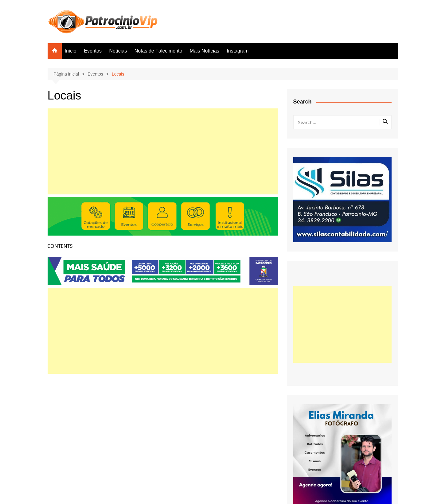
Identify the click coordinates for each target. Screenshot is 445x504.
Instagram (238, 51)
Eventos (93, 51)
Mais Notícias (205, 51)
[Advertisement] (163, 151)
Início (71, 51)
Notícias (118, 51)
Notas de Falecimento (158, 51)
